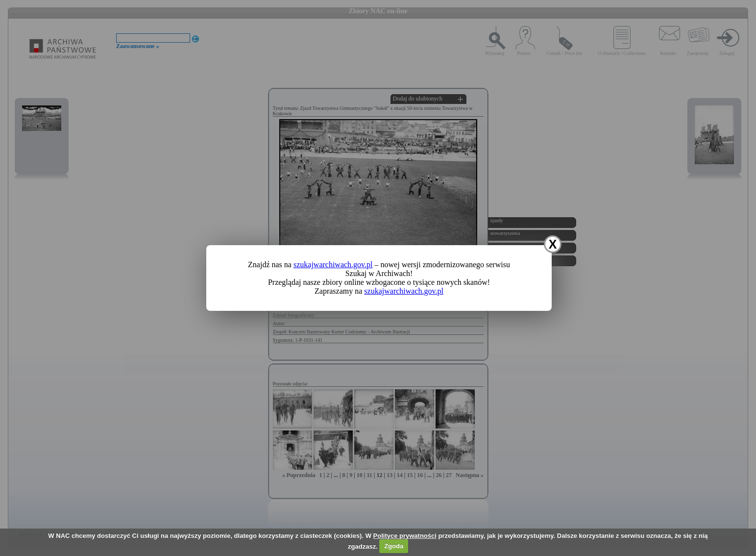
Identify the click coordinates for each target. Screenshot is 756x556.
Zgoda (394, 546)
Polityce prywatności (405, 536)
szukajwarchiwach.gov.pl (333, 265)
